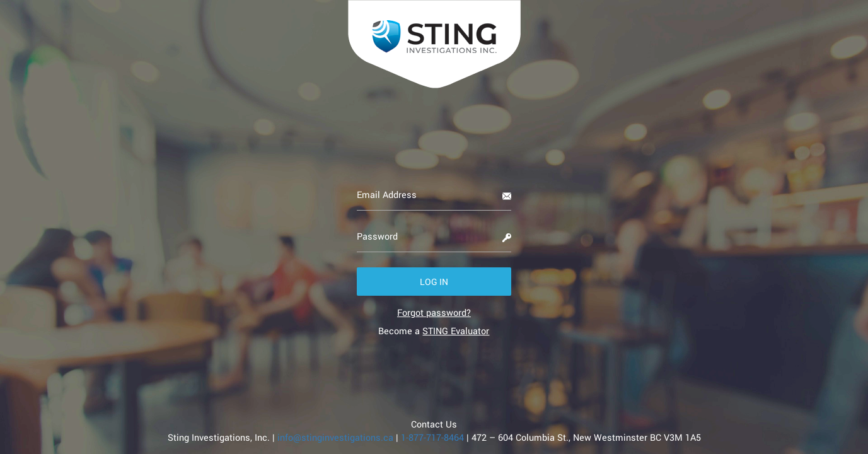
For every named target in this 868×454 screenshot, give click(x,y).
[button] (434, 282)
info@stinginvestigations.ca (335, 437)
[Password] (434, 236)
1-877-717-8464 (434, 437)
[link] (434, 312)
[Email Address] (434, 195)
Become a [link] (434, 331)
